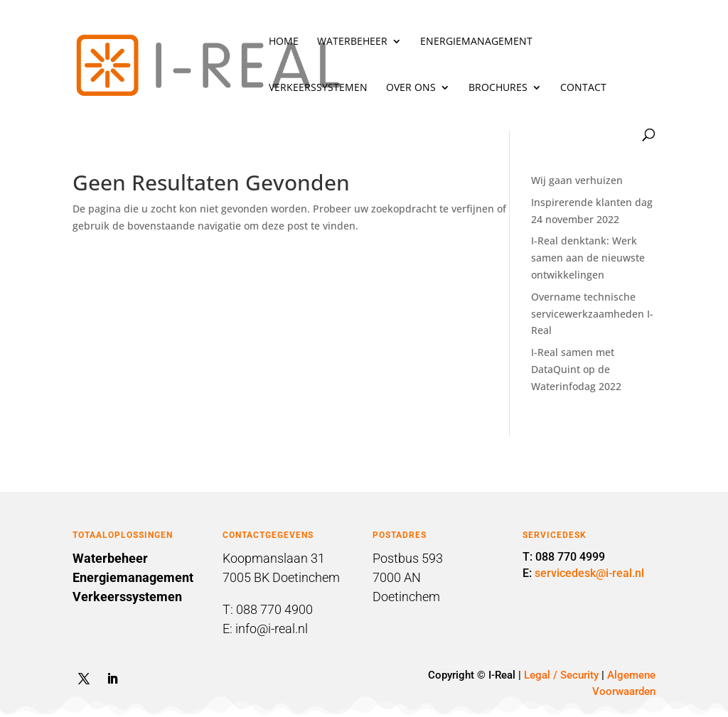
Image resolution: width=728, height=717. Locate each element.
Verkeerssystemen (318, 88)
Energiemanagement (476, 42)
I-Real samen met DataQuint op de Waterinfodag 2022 (576, 369)
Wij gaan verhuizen (577, 180)
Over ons (411, 88)
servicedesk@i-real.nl (589, 573)
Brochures (498, 88)
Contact (583, 88)
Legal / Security (561, 675)
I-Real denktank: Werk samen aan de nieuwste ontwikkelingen (588, 258)
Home (284, 42)
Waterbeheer (352, 42)
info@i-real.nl (272, 629)
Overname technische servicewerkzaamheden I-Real (592, 314)
